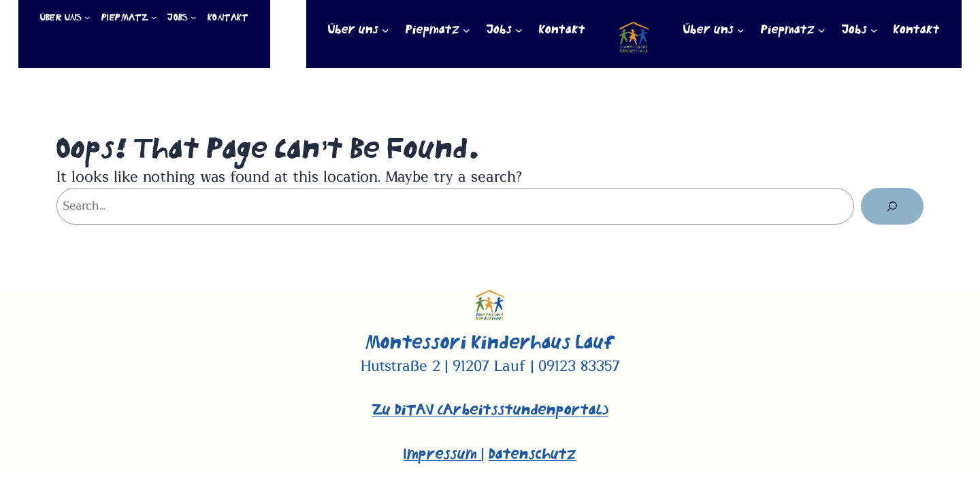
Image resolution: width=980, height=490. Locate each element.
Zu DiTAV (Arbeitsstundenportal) (490, 410)
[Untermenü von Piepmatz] (154, 17)
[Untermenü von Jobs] (193, 17)
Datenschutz (533, 454)
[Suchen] (892, 206)
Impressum (442, 454)
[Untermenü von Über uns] (87, 17)
